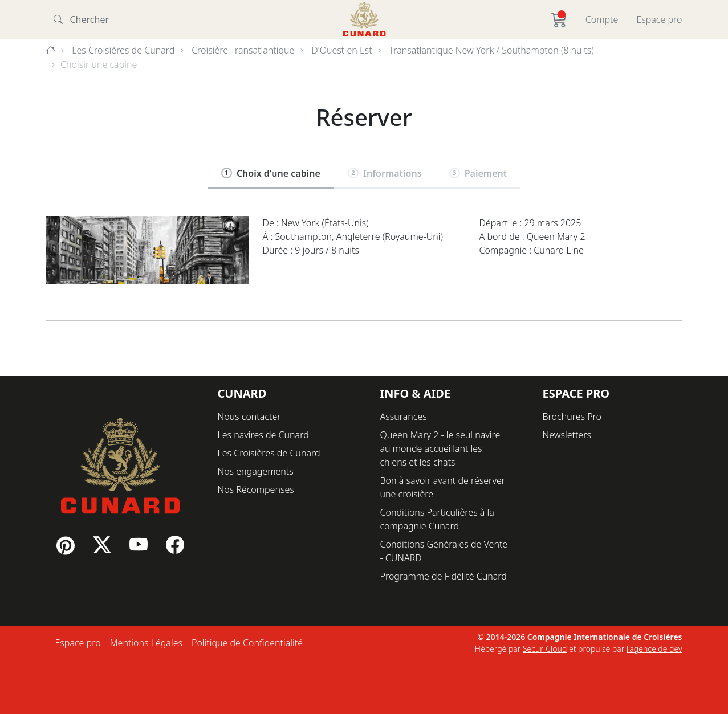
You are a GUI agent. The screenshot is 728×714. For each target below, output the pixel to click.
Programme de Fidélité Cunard (444, 576)
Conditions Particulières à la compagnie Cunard (437, 519)
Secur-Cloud (545, 649)
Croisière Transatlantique (243, 50)
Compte (602, 19)
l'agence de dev (654, 649)
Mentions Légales (146, 643)
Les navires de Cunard (263, 435)
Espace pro (659, 19)
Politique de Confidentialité (247, 643)
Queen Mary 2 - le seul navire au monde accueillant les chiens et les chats (440, 448)
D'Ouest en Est (342, 50)
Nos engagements (256, 471)
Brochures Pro (572, 417)
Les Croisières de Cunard (123, 50)
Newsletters (567, 435)
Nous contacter (249, 417)
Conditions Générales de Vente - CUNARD (444, 551)
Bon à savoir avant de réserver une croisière (443, 487)
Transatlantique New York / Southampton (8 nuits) (492, 50)
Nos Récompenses (256, 489)
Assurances (404, 417)
